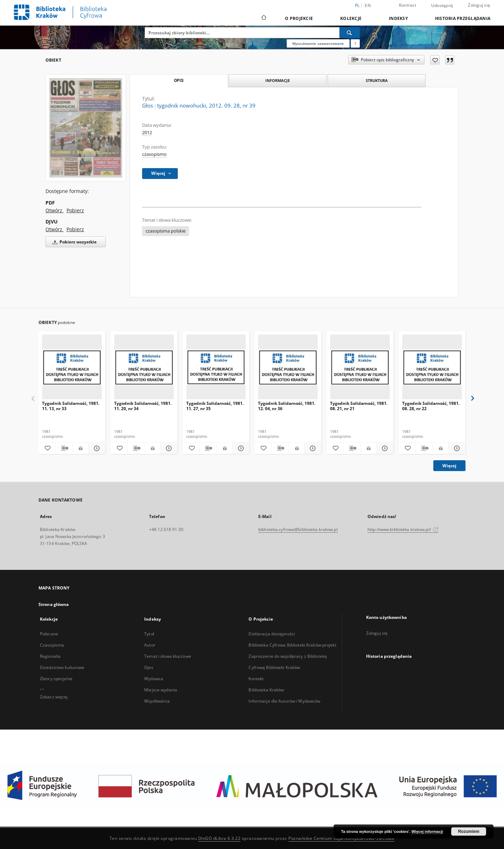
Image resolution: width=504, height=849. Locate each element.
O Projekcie (299, 18)
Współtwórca (157, 701)
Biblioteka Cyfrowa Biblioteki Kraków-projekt (292, 645)
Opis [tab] (179, 81)
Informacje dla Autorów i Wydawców (284, 701)
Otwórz (55, 210)
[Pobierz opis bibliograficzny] (64, 448)
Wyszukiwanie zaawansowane (318, 43)
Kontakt (256, 679)
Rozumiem (469, 831)
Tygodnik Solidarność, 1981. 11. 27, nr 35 (215, 406)
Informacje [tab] (278, 80)
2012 (147, 133)
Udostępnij (442, 6)
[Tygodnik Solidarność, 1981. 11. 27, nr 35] (216, 367)
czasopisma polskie (166, 231)
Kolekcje (351, 18)
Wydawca (154, 679)
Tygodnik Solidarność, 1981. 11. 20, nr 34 (143, 406)
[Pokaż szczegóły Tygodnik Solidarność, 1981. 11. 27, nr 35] (240, 448)
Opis (149, 667)
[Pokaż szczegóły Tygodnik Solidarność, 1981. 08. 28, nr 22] (456, 448)
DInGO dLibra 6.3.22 (219, 838)
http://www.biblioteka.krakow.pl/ (403, 529)
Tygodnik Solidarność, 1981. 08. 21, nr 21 (359, 406)
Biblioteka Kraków (266, 690)
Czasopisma (52, 645)
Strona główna (54, 604)
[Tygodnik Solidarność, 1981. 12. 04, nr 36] (288, 367)
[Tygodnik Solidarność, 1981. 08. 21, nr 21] (360, 367)
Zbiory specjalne (56, 679)
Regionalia (50, 656)
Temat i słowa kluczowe (168, 656)
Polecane (49, 634)
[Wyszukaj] (350, 33)
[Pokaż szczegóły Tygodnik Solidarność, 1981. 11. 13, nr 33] (96, 448)
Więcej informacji (427, 831)
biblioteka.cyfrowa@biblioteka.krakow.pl (298, 529)
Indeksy (398, 18)
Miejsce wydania (161, 690)
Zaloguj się (479, 5)
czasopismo (154, 154)
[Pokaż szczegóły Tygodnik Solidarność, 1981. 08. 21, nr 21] (384, 448)
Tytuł (149, 634)
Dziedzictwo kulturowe (62, 667)
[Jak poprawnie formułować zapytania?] (355, 43)
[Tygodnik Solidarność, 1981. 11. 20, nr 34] (144, 367)
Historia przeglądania (463, 18)
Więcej (449, 466)
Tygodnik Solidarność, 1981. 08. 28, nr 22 (431, 406)
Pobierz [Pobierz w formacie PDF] (75, 210)
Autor (150, 645)
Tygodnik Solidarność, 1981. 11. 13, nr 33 (71, 406)
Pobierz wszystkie (73, 242)
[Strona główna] (263, 18)
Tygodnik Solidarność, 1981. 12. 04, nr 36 (287, 406)
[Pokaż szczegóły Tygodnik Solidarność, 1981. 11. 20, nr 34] (168, 448)
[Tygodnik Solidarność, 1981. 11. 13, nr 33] (72, 367)
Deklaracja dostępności (272, 634)
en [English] (368, 5)
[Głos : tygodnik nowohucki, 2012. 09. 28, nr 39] (86, 128)
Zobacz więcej (54, 697)
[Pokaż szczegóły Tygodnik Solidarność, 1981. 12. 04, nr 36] (312, 448)
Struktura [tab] (377, 80)
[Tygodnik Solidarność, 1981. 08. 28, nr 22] (432, 367)
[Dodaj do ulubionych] (435, 60)
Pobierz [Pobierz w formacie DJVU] (75, 229)
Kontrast (408, 5)
